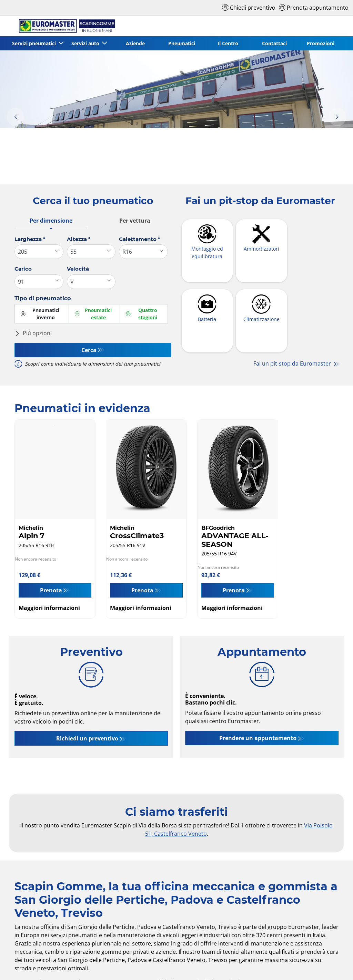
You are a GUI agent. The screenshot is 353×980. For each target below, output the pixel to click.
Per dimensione (51, 221)
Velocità (78, 269)
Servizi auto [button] (86, 43)
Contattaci (274, 43)
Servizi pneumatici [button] (35, 43)
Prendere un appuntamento (258, 738)
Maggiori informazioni (49, 608)
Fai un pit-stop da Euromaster (293, 364)
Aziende (135, 43)
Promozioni (321, 43)
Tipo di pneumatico (43, 298)
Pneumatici (182, 43)
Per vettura (135, 221)
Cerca (89, 350)
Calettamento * (140, 239)
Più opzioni (33, 333)
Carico (23, 269)
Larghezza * (30, 239)
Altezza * (79, 239)
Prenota (51, 590)
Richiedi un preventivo (87, 738)
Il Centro (228, 43)
